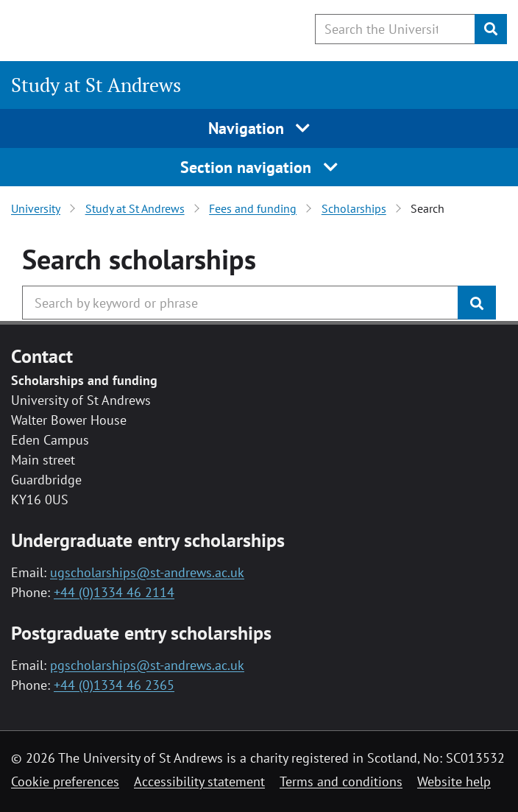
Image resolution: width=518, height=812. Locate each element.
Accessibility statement (199, 781)
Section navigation (259, 167)
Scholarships (354, 208)
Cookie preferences (65, 781)
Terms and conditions (341, 781)
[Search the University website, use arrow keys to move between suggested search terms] (395, 29)
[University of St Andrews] (86, 28)
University (36, 208)
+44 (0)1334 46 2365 (114, 685)
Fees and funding (253, 208)
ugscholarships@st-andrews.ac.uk (147, 572)
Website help (454, 781)
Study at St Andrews (96, 85)
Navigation (259, 128)
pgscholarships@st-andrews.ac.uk (147, 665)
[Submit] (491, 29)
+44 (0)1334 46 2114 (114, 592)
